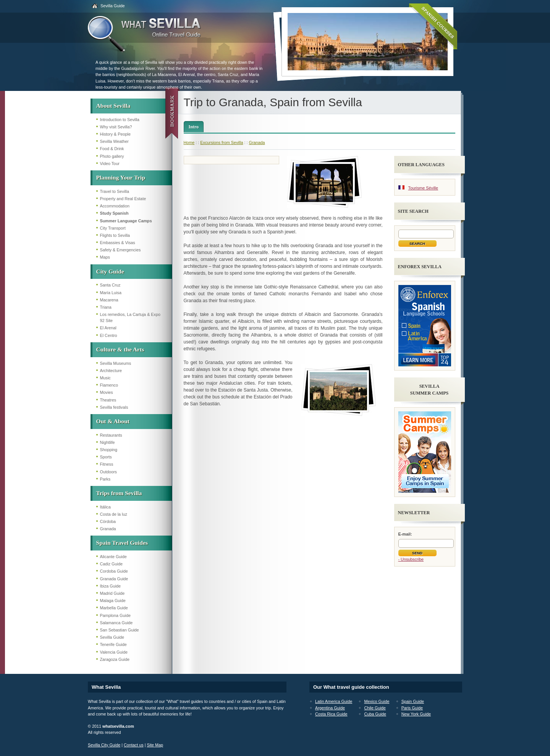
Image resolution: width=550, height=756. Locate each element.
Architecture (111, 371)
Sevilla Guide (113, 6)
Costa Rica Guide (331, 714)
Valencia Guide (114, 652)
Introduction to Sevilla (120, 120)
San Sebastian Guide (120, 630)
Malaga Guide (113, 601)
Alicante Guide (113, 557)
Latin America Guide (334, 701)
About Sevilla (113, 106)
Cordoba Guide (114, 571)
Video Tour (110, 164)
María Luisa (111, 293)
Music (105, 378)
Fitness (107, 464)
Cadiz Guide (111, 564)
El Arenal (108, 328)
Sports (106, 457)
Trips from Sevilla (119, 493)
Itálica (105, 507)
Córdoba (108, 521)
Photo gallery (112, 156)
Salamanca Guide (116, 623)
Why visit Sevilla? (116, 127)
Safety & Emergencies (121, 250)
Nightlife (108, 442)
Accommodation (115, 206)
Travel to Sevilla (115, 191)
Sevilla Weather (114, 141)
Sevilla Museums (116, 363)
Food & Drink (112, 149)
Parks (105, 479)
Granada (108, 529)
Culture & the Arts (120, 349)
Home (189, 142)
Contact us (134, 745)
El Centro (109, 335)
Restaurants (111, 435)
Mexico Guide (377, 701)
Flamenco (109, 385)
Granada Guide (114, 579)
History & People (115, 134)
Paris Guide (412, 708)
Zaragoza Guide (115, 659)
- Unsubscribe (411, 559)
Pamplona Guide (115, 615)
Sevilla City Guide (104, 745)
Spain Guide (413, 701)
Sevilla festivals (114, 407)
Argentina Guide (330, 708)
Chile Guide (375, 708)
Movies (107, 392)
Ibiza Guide (111, 586)
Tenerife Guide (113, 644)
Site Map (155, 745)
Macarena (109, 300)
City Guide (110, 271)
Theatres (108, 400)
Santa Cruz (110, 285)
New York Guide (416, 714)
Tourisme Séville (423, 188)
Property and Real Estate (123, 199)
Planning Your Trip (121, 177)
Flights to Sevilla (115, 235)
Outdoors (108, 472)
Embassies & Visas (118, 243)
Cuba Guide (375, 714)
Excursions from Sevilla (222, 142)
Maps (105, 257)
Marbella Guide (114, 608)
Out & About (113, 421)
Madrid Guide (112, 593)
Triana (106, 307)
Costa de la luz (114, 514)
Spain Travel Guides (122, 543)
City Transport (113, 228)
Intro (194, 127)
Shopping (109, 450)
